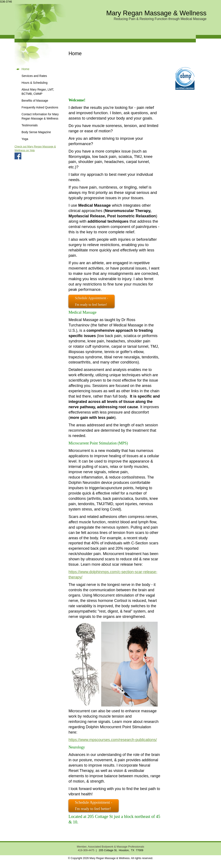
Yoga (25, 139)
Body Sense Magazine (36, 132)
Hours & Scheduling (35, 83)
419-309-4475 (86, 850)
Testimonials (30, 125)
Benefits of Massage (35, 101)
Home (25, 69)
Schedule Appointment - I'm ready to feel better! (94, 806)
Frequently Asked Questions (40, 107)
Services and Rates (34, 76)
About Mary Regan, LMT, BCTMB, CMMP (38, 92)
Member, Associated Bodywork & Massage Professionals (110, 847)
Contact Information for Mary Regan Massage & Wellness (40, 116)
